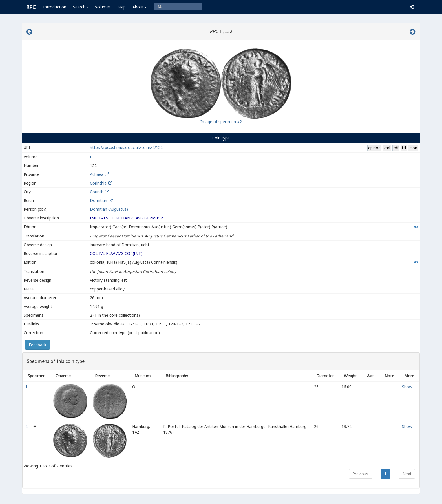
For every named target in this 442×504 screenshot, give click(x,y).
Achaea (97, 174)
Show (407, 387)
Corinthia (98, 183)
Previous (360, 474)
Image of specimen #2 (221, 122)
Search (81, 7)
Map (122, 7)
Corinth (97, 192)
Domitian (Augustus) (109, 209)
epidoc (374, 148)
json (413, 148)
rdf (396, 148)
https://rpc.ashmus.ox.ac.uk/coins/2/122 (126, 147)
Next (407, 474)
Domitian (99, 200)
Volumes (103, 7)
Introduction (55, 7)
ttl (404, 148)
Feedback (37, 345)
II (91, 157)
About (140, 7)
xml (387, 148)
